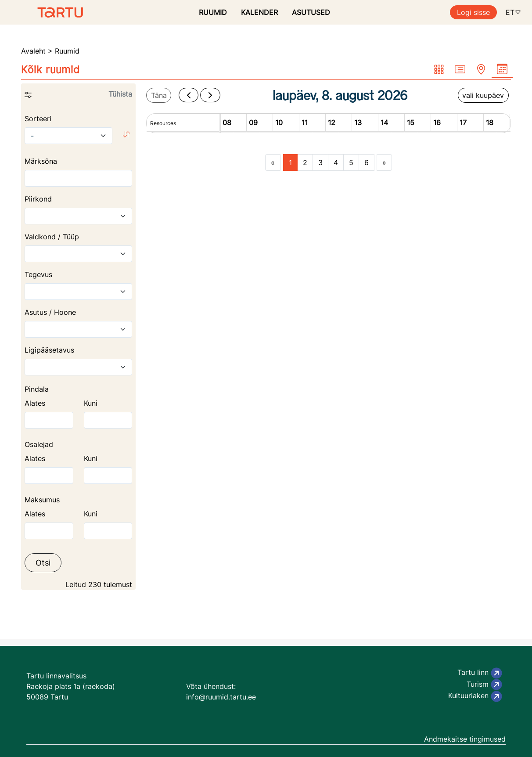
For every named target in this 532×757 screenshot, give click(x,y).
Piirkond (38, 199)
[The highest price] (108, 531)
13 (358, 123)
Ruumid (67, 51)
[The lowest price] (49, 531)
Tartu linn (480, 673)
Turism (484, 685)
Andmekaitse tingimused (465, 739)
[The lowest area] (49, 420)
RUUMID (213, 12)
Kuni (91, 403)
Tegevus (38, 274)
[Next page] (384, 162)
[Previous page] (273, 162)
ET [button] (514, 12)
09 (253, 123)
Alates (35, 403)
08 (227, 123)
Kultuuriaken (475, 696)
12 (332, 123)
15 (411, 123)
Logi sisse (473, 12)
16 (437, 123)
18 (490, 123)
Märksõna (41, 161)
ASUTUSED (311, 12)
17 (463, 123)
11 (305, 123)
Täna (159, 95)
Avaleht (33, 51)
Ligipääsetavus (49, 350)
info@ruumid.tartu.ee (221, 697)
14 (384, 123)
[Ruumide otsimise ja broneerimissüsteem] (41, 12)
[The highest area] (108, 420)
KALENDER (259, 12)
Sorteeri (38, 119)
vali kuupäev (483, 95)
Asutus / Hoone (50, 312)
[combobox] (78, 216)
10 (279, 123)
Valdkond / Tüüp (52, 237)
